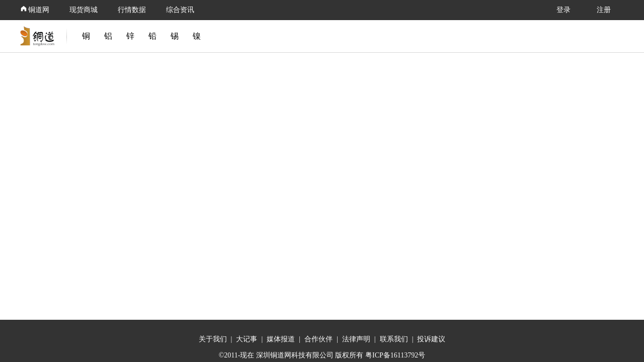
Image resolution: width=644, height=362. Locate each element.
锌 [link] (130, 36)
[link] (39, 36)
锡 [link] (175, 36)
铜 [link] (86, 36)
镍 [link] (197, 36)
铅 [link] (152, 36)
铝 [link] (108, 36)
